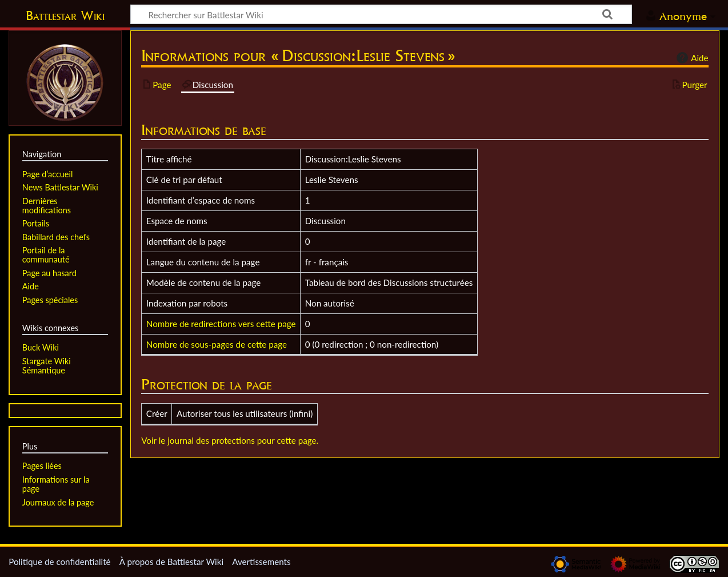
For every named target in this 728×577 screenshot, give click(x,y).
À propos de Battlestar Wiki (171, 562)
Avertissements (261, 562)
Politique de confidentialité (59, 562)
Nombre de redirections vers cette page (221, 324)
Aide (691, 58)
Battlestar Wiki (65, 15)
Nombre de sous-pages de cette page (217, 344)
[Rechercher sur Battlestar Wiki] (381, 14)
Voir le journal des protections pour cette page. (230, 440)
